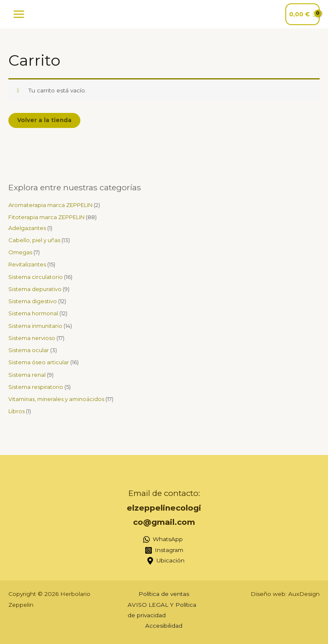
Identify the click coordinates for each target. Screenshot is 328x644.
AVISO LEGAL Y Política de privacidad (162, 610)
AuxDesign (304, 594)
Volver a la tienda (44, 120)
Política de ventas (164, 594)
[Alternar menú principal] (19, 14)
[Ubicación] (165, 561)
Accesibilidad (164, 626)
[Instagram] (164, 550)
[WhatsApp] (163, 539)
